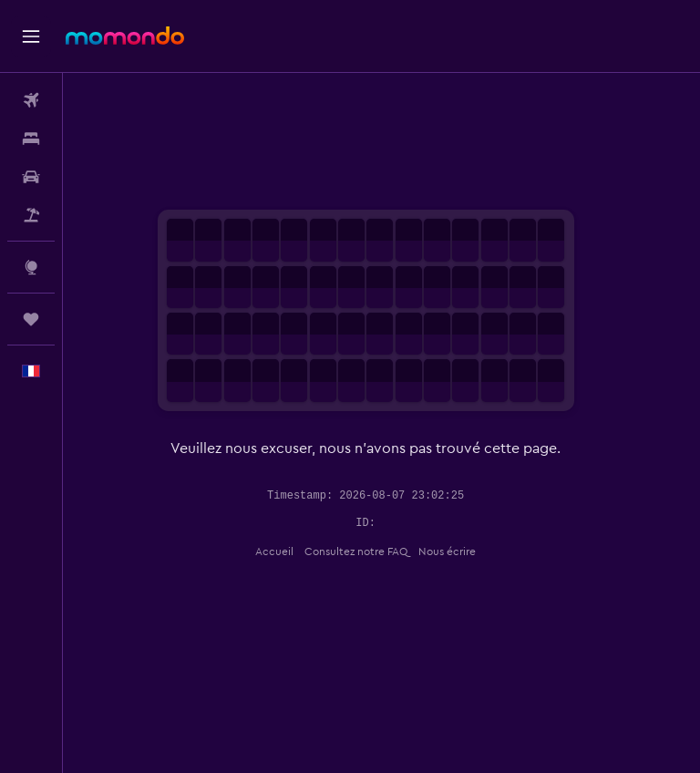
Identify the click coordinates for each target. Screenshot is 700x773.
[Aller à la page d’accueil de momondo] (125, 36)
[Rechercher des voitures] (31, 177)
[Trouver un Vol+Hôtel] (31, 215)
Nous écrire (463, 551)
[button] (31, 36)
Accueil (291, 551)
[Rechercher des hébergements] (31, 139)
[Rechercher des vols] (31, 100)
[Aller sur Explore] (31, 267)
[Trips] (31, 319)
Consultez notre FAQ (372, 551)
